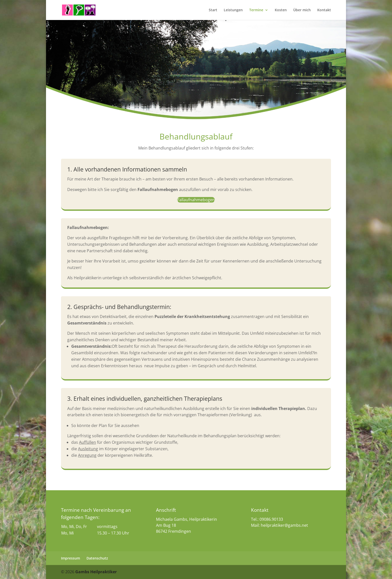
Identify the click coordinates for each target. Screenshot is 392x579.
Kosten (281, 10)
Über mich (302, 10)
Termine (256, 10)
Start (213, 10)
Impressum (70, 558)
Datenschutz (97, 558)
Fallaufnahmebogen (196, 200)
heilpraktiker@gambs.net (284, 525)
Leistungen (233, 10)
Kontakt (324, 10)
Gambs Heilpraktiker (95, 572)
